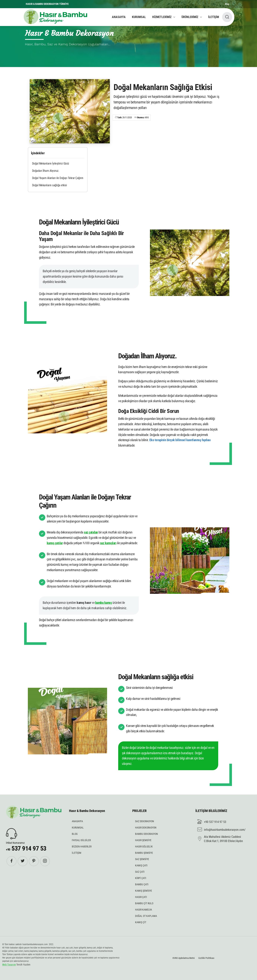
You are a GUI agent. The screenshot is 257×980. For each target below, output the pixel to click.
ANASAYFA (119, 17)
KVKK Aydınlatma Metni (184, 958)
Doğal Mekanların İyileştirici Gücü (51, 163)
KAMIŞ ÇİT (141, 922)
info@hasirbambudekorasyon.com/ (221, 830)
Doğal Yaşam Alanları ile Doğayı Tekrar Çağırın (58, 178)
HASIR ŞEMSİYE (143, 840)
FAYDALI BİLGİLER (81, 840)
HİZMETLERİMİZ (162, 17)
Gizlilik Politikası (206, 958)
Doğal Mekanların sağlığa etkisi (50, 185)
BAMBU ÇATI (142, 884)
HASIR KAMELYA (144, 910)
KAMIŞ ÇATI (141, 865)
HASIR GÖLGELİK (144, 846)
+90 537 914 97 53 (212, 822)
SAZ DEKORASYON (145, 821)
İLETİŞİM (214, 17)
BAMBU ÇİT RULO (144, 903)
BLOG (75, 834)
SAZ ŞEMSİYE (142, 859)
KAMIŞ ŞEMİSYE (144, 891)
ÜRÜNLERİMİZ (190, 17)
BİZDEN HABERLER (82, 846)
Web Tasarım (9, 965)
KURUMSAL (139, 17)
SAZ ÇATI (140, 872)
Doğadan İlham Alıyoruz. (46, 171)
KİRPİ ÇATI (141, 878)
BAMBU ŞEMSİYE (144, 853)
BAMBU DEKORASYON (146, 834)
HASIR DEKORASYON (146, 828)
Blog (227, 4)
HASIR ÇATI (141, 897)
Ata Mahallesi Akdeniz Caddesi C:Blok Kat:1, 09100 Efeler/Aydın (220, 839)
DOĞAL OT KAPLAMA (146, 916)
